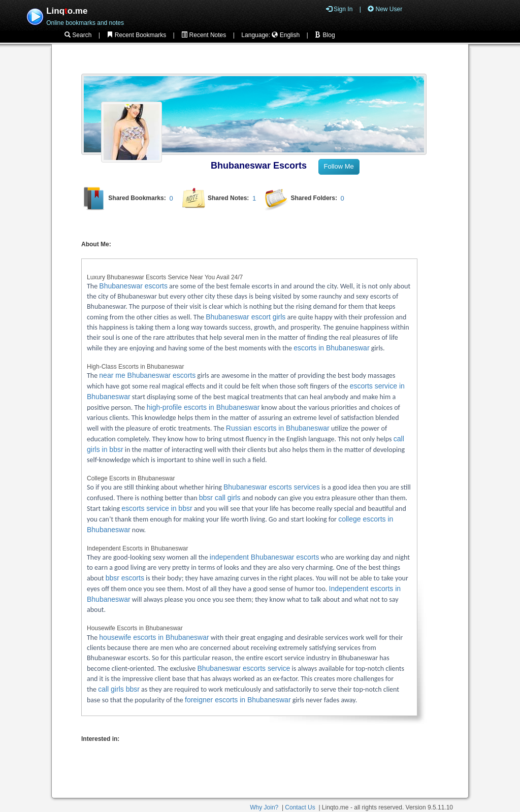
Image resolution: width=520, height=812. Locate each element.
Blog (325, 35)
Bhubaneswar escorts (133, 286)
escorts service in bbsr (157, 508)
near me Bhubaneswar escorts (147, 375)
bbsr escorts (125, 578)
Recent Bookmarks (136, 35)
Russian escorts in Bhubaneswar (278, 428)
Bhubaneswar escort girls (246, 317)
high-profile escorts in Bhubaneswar (203, 407)
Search (78, 35)
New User (385, 9)
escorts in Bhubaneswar (331, 348)
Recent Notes (204, 35)
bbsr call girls (220, 498)
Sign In (339, 9)
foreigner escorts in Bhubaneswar (238, 700)
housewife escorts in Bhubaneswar (154, 637)
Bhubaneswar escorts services (272, 487)
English (286, 35)
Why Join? (264, 807)
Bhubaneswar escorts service (243, 668)
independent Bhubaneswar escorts (265, 557)
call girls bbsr (119, 689)
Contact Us (300, 807)
